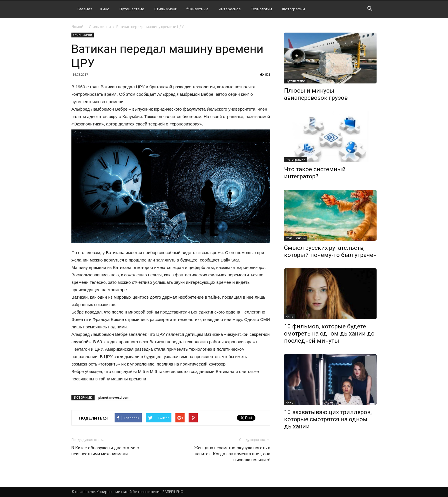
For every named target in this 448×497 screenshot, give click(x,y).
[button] (370, 9)
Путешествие (132, 9)
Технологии (261, 9)
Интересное (230, 9)
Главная (85, 9)
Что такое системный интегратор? (315, 173)
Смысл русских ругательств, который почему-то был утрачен (330, 251)
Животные (197, 9)
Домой (77, 27)
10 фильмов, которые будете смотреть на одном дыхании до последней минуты (329, 334)
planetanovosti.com (114, 397)
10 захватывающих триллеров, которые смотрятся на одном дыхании (328, 419)
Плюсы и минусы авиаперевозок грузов (316, 94)
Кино (105, 9)
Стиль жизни (166, 9)
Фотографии (293, 9)
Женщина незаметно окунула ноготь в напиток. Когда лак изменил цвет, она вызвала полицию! (232, 454)
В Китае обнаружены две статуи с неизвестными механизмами (105, 451)
